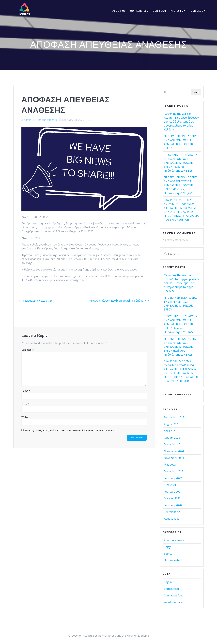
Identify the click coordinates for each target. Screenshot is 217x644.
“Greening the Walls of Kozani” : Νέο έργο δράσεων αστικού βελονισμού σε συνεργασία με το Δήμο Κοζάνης (181, 122)
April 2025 (170, 431)
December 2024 (174, 444)
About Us (119, 11)
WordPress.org (173, 602)
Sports (168, 554)
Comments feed (174, 595)
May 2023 (170, 465)
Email (25, 404)
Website (26, 417)
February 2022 (173, 478)
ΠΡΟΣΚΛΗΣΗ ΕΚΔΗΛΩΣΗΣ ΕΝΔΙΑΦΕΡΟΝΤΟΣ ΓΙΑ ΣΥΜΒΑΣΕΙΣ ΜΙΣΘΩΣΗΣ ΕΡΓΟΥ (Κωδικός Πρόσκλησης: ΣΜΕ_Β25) (181, 163)
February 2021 (173, 492)
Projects (177, 11)
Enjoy (167, 547)
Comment (28, 350)
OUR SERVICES (139, 11)
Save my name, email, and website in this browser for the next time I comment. (70, 430)
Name (26, 391)
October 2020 (172, 498)
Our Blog (197, 11)
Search (196, 92)
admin (28, 120)
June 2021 (170, 485)
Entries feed (171, 589)
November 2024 (174, 451)
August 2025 (172, 424)
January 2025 (172, 438)
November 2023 (174, 458)
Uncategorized (173, 560)
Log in (168, 582)
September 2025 (174, 417)
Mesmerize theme (138, 636)
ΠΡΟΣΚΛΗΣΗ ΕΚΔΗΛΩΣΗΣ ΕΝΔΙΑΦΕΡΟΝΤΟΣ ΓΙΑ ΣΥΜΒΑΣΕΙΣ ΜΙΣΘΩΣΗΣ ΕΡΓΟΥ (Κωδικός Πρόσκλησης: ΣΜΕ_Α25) (180, 185)
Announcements (47, 120)
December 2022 (174, 471)
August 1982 (172, 519)
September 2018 (174, 512)
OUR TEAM (159, 11)
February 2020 (173, 505)
